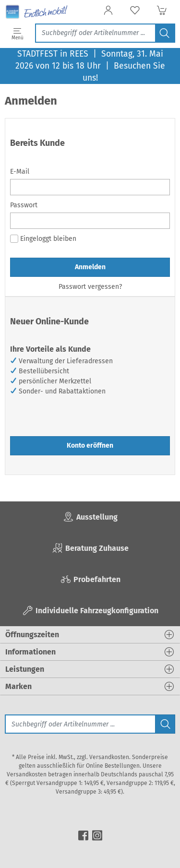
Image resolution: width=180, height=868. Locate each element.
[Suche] (80, 724)
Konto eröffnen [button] (90, 446)
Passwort (24, 205)
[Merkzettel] (135, 13)
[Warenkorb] (162, 13)
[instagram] (97, 834)
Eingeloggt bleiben (43, 239)
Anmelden (90, 267)
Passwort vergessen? (90, 287)
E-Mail (20, 172)
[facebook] (83, 834)
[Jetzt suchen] (95, 33)
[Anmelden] (108, 13)
